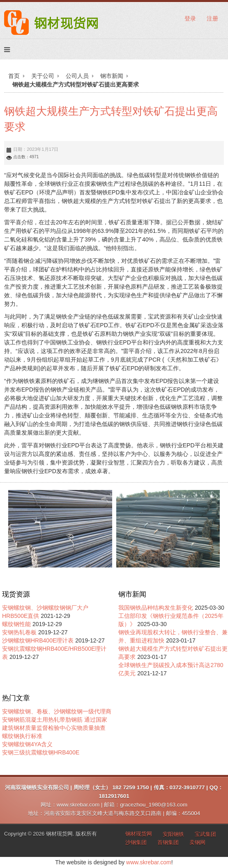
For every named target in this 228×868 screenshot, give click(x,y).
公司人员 (77, 76)
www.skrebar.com (149, 862)
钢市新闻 (112, 76)
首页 (14, 76)
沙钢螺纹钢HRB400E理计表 (38, 640)
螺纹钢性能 (16, 624)
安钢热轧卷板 (19, 632)
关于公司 (43, 76)
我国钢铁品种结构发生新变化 (156, 608)
